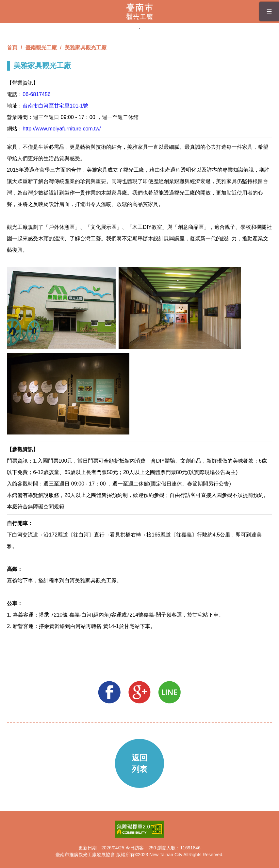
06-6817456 (36, 94)
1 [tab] (139, 28)
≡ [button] (269, 11)
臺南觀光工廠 (41, 48)
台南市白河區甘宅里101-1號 (55, 106)
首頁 (12, 48)
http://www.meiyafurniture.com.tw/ (62, 129)
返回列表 (139, 763)
